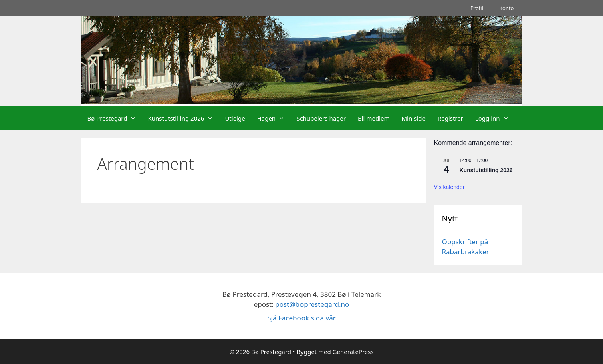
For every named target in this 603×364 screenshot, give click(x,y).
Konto (507, 8)
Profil (477, 8)
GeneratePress (353, 352)
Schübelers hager (321, 118)
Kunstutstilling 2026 (183, 118)
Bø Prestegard (115, 118)
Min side (413, 118)
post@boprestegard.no (312, 304)
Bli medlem (374, 118)
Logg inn (495, 118)
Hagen (274, 118)
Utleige (235, 118)
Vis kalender (449, 187)
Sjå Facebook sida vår (301, 318)
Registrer (450, 118)
